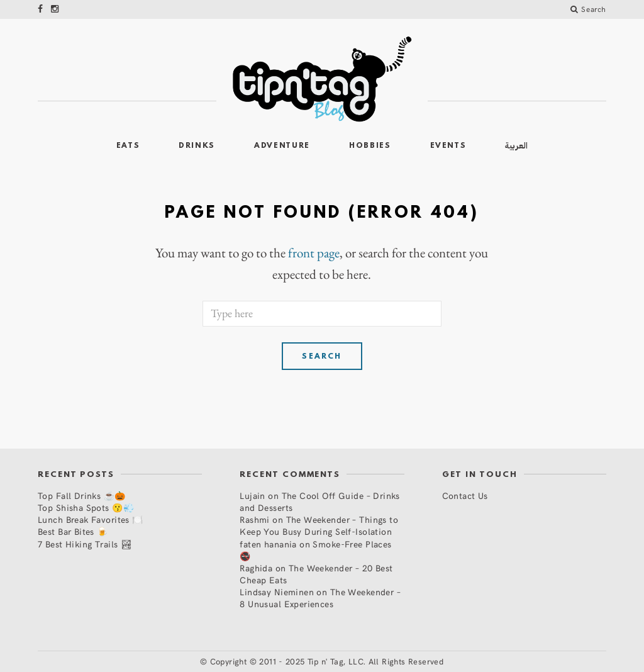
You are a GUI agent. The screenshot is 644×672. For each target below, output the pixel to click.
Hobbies (370, 146)
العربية (516, 146)
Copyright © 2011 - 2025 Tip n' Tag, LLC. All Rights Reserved (327, 661)
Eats (128, 146)
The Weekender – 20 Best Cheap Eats (316, 574)
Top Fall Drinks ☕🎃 (82, 496)
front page (314, 253)
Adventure (282, 146)
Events (448, 146)
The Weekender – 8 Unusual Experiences (320, 598)
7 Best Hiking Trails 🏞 (85, 544)
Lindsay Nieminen (277, 592)
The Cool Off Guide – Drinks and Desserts (320, 501)
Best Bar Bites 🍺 (73, 531)
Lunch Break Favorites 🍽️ (91, 519)
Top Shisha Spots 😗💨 (86, 507)
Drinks (197, 146)
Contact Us (465, 496)
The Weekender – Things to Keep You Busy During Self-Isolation (319, 525)
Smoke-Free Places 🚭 (315, 550)
